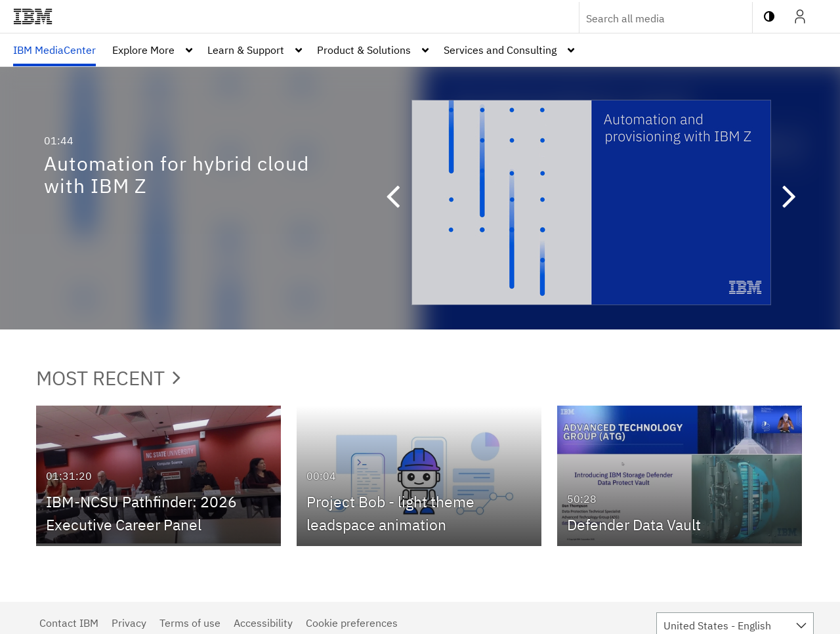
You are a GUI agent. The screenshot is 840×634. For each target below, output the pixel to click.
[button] (399, 198)
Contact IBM (69, 623)
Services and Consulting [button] (500, 50)
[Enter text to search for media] (652, 18)
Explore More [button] (143, 50)
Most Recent (108, 378)
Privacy (129, 623)
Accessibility (263, 623)
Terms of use (190, 623)
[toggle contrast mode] (769, 16)
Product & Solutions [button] (364, 50)
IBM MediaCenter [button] (54, 50)
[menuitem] (54, 50)
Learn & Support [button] (246, 50)
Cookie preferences (352, 623)
